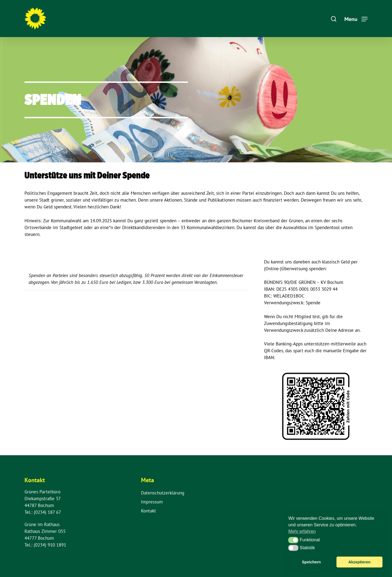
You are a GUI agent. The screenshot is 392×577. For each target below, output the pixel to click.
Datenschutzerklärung (163, 493)
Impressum (152, 502)
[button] (293, 540)
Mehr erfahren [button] (302, 531)
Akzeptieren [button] (359, 562)
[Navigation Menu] (356, 19)
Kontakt (148, 511)
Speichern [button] (311, 562)
